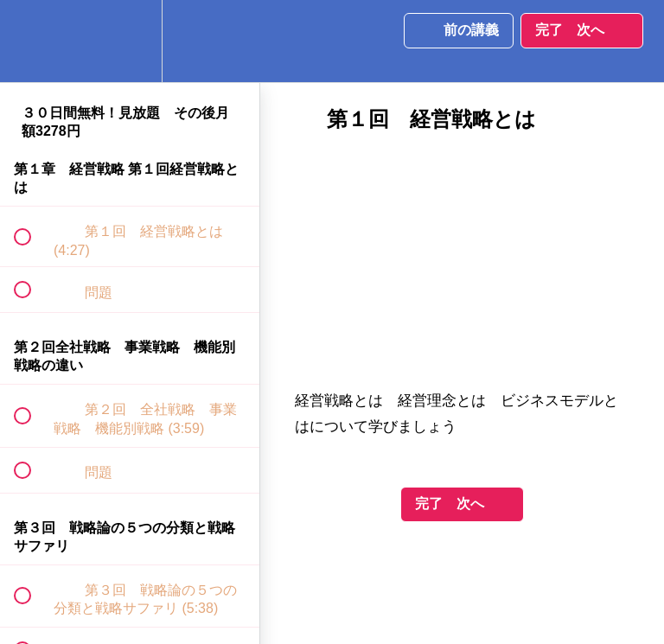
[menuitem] (130, 41)
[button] (32, 41)
